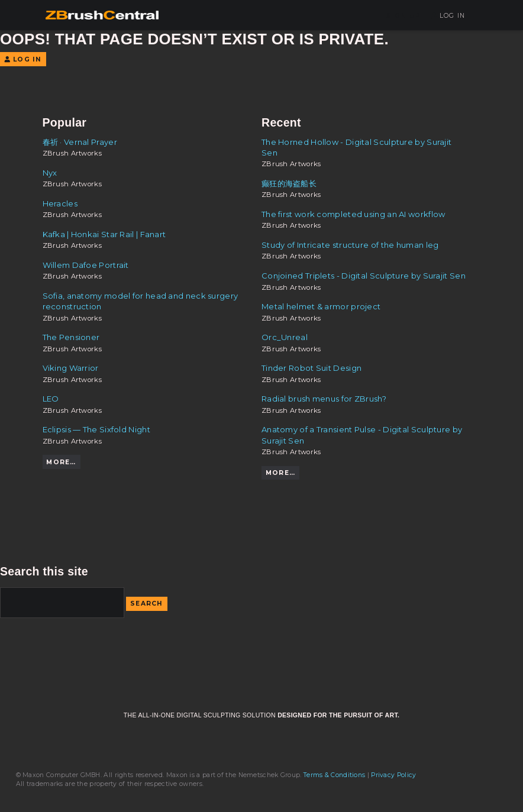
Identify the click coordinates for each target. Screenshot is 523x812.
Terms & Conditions (334, 775)
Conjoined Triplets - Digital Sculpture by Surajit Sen (364, 276)
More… (61, 462)
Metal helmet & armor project (321, 306)
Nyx (50, 173)
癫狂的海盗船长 (289, 183)
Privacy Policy (393, 775)
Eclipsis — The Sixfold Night (96, 429)
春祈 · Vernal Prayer (80, 142)
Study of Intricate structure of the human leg (350, 245)
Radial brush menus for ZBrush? (324, 399)
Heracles (60, 203)
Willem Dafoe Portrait (86, 265)
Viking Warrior (71, 368)
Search (147, 604)
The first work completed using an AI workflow (353, 214)
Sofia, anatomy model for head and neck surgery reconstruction (141, 301)
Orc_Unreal (285, 337)
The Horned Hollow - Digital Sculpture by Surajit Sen (356, 147)
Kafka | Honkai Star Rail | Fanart (104, 234)
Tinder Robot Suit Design (311, 368)
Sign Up (403, 16)
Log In (448, 16)
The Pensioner (71, 337)
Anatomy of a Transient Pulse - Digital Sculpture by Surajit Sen (362, 435)
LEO (51, 399)
